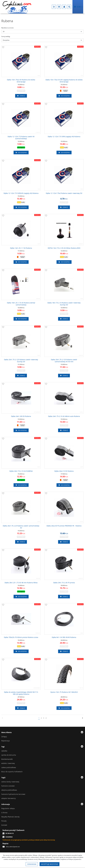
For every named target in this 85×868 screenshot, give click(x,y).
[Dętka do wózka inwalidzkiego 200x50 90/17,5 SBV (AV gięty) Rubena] (21, 693)
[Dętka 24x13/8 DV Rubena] (21, 416)
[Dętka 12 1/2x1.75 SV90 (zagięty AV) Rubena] (64, 137)
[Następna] (83, 718)
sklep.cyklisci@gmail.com (13, 847)
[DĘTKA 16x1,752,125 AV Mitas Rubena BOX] (64, 248)
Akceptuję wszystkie (50, 864)
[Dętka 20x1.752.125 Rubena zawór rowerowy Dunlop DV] (21, 361)
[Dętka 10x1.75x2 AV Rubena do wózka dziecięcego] (21, 81)
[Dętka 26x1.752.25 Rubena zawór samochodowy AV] (21, 527)
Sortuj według (6, 36)
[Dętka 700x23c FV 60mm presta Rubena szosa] (21, 637)
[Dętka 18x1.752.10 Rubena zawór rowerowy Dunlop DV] (64, 304)
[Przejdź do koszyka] (80, 7)
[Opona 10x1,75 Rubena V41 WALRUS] (64, 692)
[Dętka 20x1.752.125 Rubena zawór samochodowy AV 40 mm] (64, 361)
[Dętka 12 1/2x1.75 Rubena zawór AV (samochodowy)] (21, 138)
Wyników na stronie (8, 28)
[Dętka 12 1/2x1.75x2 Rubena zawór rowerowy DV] (64, 193)
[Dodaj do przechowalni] (3, 47)
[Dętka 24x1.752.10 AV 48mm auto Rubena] (64, 416)
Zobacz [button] (21, 96)
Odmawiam (32, 864)
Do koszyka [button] (64, 96)
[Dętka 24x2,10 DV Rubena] (64, 471)
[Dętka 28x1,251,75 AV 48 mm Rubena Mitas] (21, 583)
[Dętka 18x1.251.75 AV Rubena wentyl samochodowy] (21, 304)
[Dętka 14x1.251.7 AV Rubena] (21, 248)
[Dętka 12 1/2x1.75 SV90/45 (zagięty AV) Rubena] (21, 193)
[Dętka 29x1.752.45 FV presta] (64, 583)
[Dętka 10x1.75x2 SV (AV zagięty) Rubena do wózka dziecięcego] (64, 81)
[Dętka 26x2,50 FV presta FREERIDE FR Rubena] (64, 526)
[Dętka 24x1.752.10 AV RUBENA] (21, 471)
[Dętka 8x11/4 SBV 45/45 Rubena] (64, 637)
